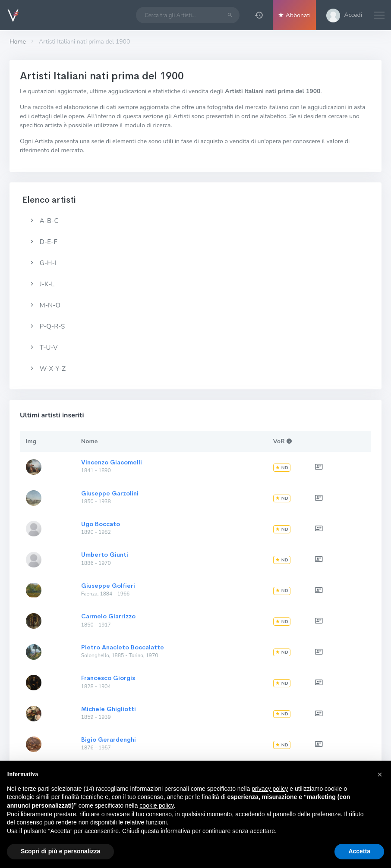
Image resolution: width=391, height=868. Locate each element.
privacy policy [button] (270, 789)
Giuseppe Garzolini (110, 493)
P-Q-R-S (47, 326)
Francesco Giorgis (108, 678)
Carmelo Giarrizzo (108, 616)
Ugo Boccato (101, 524)
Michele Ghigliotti (109, 709)
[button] (259, 15)
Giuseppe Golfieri (108, 586)
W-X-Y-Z (47, 369)
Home (18, 42)
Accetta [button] (359, 851)
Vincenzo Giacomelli (112, 462)
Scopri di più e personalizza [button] (60, 851)
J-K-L (42, 284)
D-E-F (43, 242)
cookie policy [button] (156, 805)
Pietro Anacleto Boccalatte (123, 647)
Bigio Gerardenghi (109, 740)
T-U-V (43, 348)
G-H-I (43, 263)
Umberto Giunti (105, 555)
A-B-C (43, 221)
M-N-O (44, 305)
